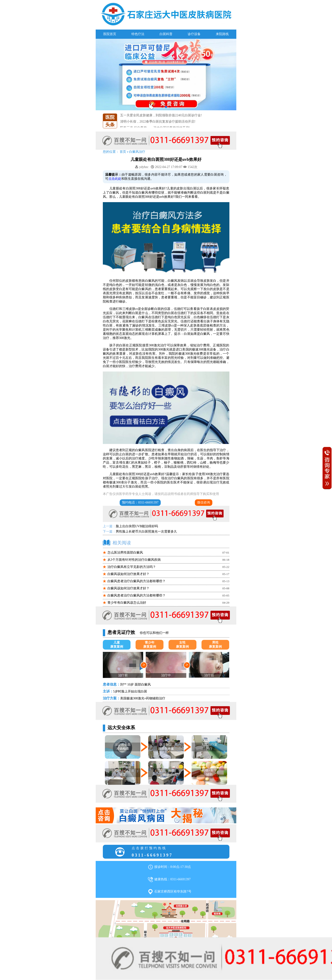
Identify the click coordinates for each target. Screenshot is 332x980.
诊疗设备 (194, 34)
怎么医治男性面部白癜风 (125, 553)
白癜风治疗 (137, 152)
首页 (123, 152)
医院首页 (110, 34)
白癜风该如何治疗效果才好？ (128, 574)
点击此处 (115, 179)
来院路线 (222, 34)
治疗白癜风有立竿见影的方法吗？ (132, 567)
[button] (162, 107)
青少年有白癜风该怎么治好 (127, 603)
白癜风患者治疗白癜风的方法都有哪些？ (136, 581)
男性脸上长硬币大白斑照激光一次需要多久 (146, 532)
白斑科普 (166, 34)
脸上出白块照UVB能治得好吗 (137, 526)
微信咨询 (204, 502)
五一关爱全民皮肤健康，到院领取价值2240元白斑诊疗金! (161, 119)
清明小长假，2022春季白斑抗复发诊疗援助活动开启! (158, 125)
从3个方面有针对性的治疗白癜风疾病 (134, 560)
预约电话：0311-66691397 (140, 502)
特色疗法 (138, 34)
